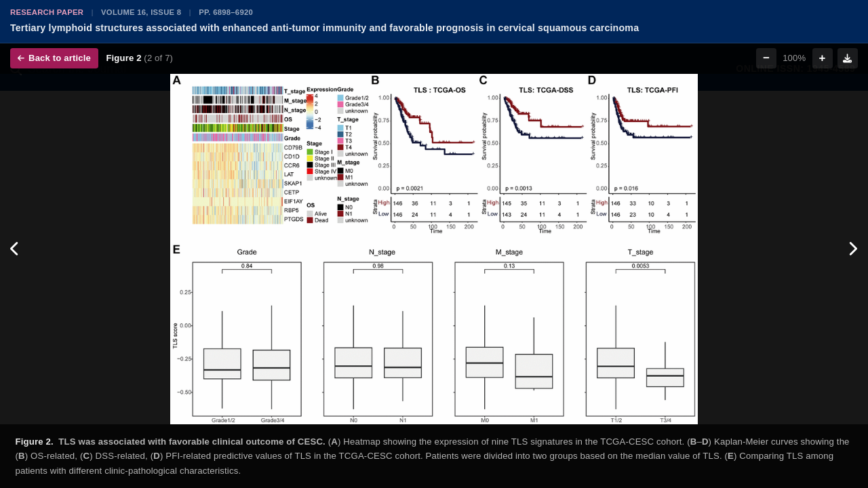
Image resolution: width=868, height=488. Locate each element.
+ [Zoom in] (823, 58)
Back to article (54, 58)
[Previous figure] (15, 249)
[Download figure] (848, 58)
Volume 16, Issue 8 (141, 12)
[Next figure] (853, 249)
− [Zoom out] (766, 58)
